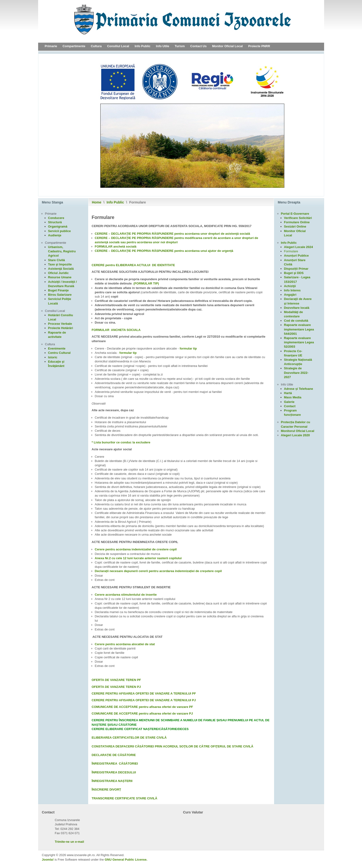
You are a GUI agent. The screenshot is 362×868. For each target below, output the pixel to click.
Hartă (288, 393)
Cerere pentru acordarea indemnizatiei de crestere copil (136, 549)
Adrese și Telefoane (299, 389)
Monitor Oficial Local (227, 46)
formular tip (188, 348)
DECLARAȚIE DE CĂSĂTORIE (114, 755)
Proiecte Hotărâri (61, 328)
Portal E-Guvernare (295, 214)
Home (97, 202)
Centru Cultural (59, 353)
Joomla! (48, 860)
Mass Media (293, 397)
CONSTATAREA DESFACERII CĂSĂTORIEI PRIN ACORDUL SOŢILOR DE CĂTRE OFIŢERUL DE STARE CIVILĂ (173, 746)
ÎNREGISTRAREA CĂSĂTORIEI (115, 764)
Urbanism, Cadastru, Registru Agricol (62, 251)
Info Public (143, 46)
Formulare (291, 251)
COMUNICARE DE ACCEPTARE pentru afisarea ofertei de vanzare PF (142, 707)
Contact (290, 406)
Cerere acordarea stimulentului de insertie (126, 595)
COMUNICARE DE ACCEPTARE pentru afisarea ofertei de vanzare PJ (142, 713)
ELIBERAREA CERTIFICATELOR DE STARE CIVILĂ (129, 738)
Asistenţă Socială (61, 269)
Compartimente (74, 46)
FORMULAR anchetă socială (116, 246)
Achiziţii (290, 286)
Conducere (56, 218)
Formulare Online (297, 222)
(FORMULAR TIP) (146, 283)
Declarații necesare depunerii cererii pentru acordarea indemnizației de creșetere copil (158, 571)
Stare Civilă (57, 260)
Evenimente (57, 348)
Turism (180, 46)
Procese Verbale (60, 324)
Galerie (289, 402)
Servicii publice (59, 231)
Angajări (290, 295)
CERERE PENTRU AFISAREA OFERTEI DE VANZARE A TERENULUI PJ (144, 700)
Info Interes (292, 290)
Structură (55, 222)
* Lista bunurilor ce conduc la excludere (121, 442)
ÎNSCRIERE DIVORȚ (107, 789)
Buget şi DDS (294, 273)
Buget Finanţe (59, 290)
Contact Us (198, 46)
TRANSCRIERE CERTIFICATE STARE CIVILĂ (125, 798)
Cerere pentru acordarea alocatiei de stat (125, 644)
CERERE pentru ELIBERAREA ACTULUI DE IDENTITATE (133, 265)
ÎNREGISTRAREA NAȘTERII (112, 781)
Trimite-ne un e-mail (69, 842)
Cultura (96, 46)
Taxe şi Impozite (60, 264)
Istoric (53, 357)
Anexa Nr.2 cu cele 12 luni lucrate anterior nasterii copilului (138, 558)
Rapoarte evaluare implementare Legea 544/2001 (299, 329)
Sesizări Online (295, 226)
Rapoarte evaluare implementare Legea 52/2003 (299, 342)
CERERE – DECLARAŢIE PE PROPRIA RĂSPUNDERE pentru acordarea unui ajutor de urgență (164, 251)
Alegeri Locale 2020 (295, 435)
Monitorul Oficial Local (298, 431)
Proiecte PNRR (259, 46)
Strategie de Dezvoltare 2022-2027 (296, 373)
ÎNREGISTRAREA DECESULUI (114, 772)
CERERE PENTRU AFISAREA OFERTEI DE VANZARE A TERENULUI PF (144, 693)
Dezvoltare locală (297, 308)
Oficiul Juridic (59, 273)
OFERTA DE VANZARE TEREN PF (116, 680)
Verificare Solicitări (298, 218)
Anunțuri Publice (296, 256)
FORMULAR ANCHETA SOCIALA (116, 330)
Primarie (51, 46)
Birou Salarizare (60, 295)
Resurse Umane (60, 277)
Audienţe (55, 235)
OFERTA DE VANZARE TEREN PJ (116, 687)
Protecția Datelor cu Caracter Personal (296, 424)
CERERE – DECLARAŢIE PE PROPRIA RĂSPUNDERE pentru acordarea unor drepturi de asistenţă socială (173, 234)
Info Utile (163, 46)
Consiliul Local (118, 46)
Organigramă (58, 226)
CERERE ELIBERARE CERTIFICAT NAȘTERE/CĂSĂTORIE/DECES (140, 729)
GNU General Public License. (126, 860)
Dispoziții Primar (296, 269)
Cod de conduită (296, 321)
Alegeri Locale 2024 (298, 247)
